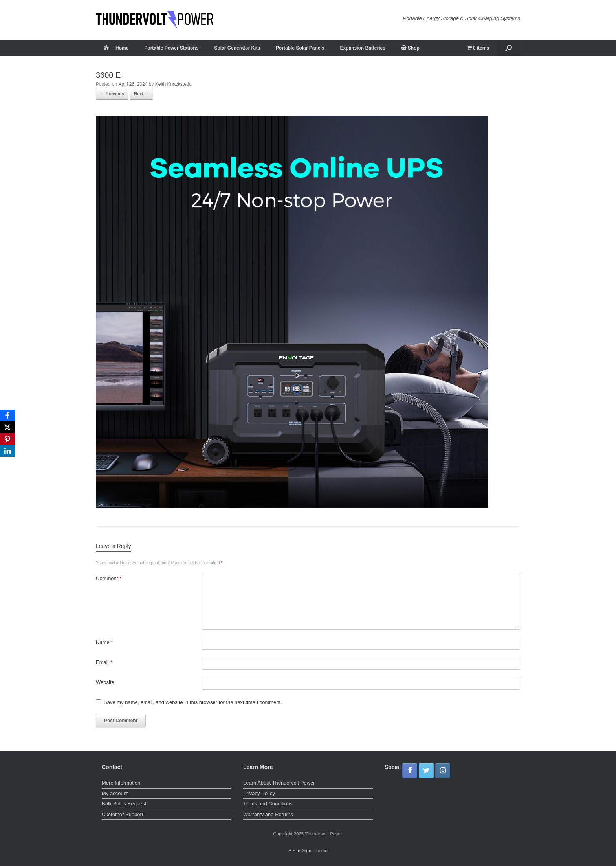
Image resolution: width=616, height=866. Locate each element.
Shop (410, 48)
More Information (121, 783)
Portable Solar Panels (300, 48)
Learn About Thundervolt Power (279, 783)
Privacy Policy (259, 793)
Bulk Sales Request (124, 804)
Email (104, 662)
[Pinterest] (7, 439)
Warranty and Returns (268, 814)
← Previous (112, 94)
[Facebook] (7, 416)
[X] (7, 427)
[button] (509, 48)
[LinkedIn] (7, 451)
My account (115, 793)
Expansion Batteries (362, 48)
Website (105, 682)
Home (116, 48)
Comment (109, 578)
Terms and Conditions (268, 804)
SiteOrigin (302, 851)
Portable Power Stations (171, 48)
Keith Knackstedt (173, 84)
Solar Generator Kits (237, 48)
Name (104, 642)
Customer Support (123, 814)
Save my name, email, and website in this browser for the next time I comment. (193, 702)
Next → (141, 94)
